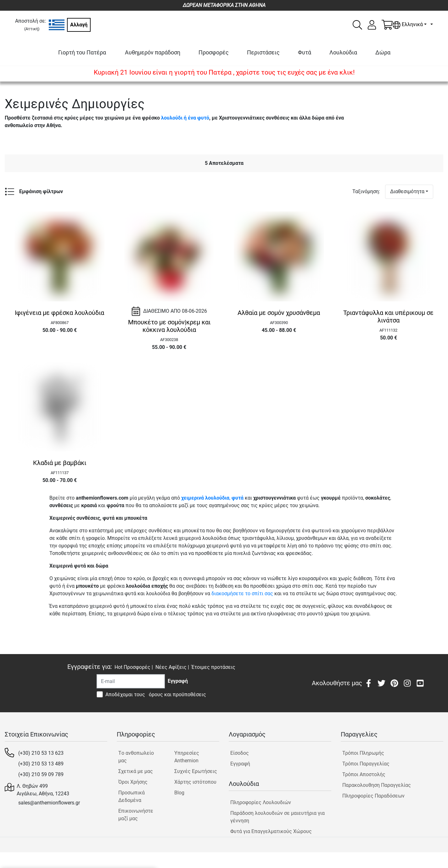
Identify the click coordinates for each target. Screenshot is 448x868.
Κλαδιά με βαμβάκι (60, 463)
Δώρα (383, 52)
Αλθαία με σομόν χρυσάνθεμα (279, 313)
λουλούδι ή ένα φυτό (185, 118)
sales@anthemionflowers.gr (49, 803)
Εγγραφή (240, 764)
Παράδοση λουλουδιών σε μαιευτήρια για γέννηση (277, 817)
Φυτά (305, 52)
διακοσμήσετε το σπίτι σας (242, 594)
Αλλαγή (79, 25)
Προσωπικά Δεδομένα (132, 796)
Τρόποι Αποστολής (364, 774)
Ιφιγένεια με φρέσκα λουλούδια (59, 313)
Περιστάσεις (263, 52)
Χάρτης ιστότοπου (195, 782)
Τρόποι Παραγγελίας (366, 764)
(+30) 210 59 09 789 (41, 774)
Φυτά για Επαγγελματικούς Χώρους (271, 831)
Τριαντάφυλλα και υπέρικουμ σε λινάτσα (388, 316)
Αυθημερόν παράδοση (153, 52)
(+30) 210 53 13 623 (41, 753)
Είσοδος (240, 753)
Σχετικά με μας (136, 771)
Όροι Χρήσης (133, 782)
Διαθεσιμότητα (407, 191)
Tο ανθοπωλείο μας (136, 757)
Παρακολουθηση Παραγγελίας (377, 785)
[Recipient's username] (131, 681)
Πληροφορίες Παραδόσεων (373, 796)
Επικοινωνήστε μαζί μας (136, 815)
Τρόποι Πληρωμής (363, 753)
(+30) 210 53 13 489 (41, 764)
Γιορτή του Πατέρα (82, 52)
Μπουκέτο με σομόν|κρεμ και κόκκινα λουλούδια (169, 326)
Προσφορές (214, 52)
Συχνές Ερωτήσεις (196, 771)
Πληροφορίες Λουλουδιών (261, 802)
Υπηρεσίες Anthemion (187, 757)
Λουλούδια (343, 52)
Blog (179, 793)
